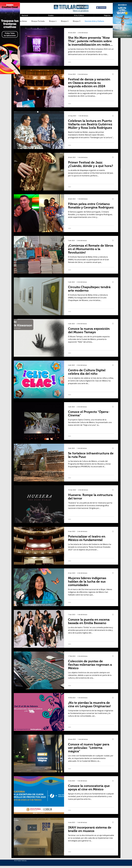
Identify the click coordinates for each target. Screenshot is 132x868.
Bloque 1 (53, 21)
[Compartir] (101, 7)
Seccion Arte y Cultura (94, 21)
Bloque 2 (65, 21)
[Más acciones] (114, 74)
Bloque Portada (38, 21)
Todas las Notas (20, 21)
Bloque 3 (77, 21)
